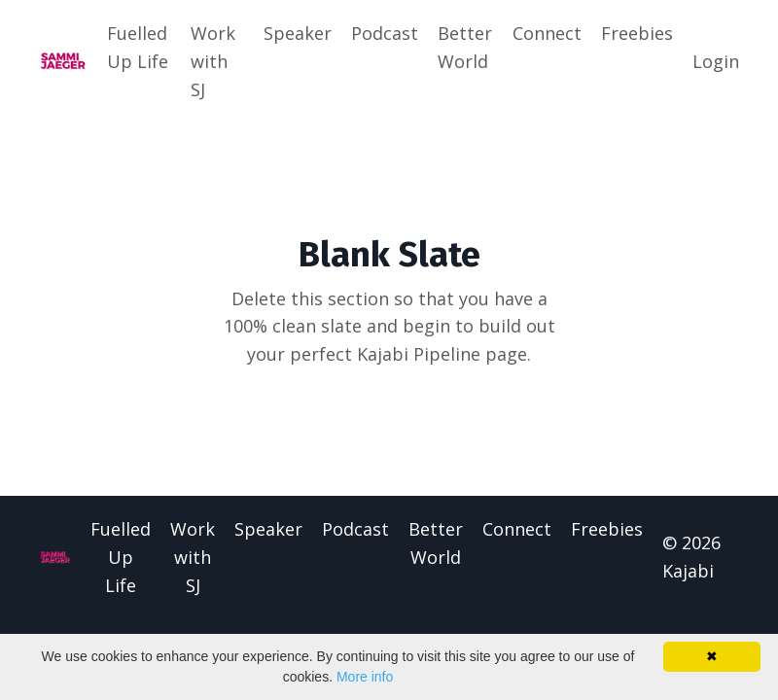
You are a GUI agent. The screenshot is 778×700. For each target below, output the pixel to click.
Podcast (385, 33)
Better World (465, 47)
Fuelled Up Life (138, 47)
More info (365, 677)
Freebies (637, 33)
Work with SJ (213, 61)
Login (716, 61)
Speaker (298, 33)
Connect (547, 33)
